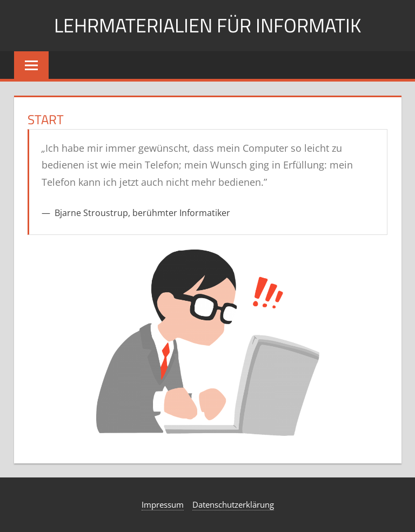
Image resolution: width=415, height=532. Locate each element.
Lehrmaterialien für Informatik (207, 25)
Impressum (163, 504)
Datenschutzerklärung (233, 504)
